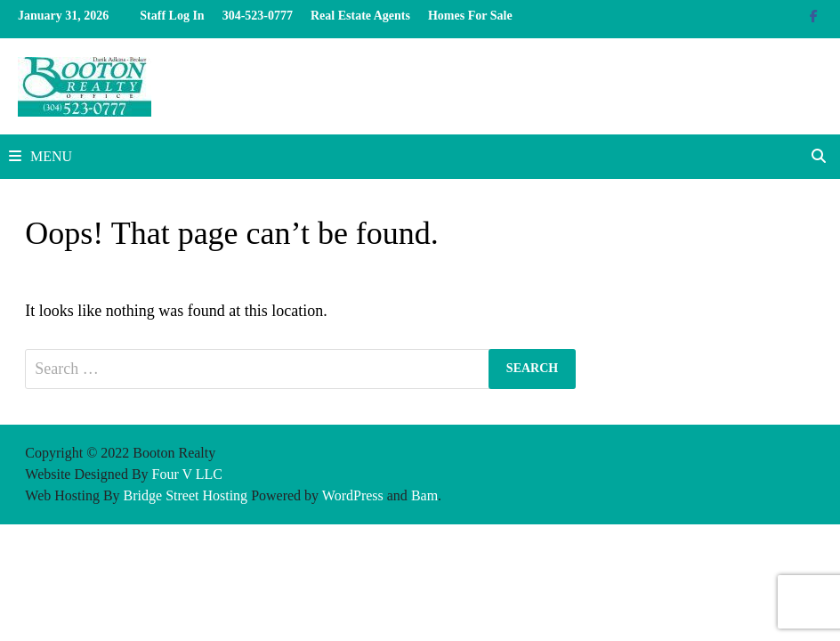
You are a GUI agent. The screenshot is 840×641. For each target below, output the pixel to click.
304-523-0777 (258, 16)
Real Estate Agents (360, 16)
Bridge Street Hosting (186, 495)
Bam (424, 495)
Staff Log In (172, 16)
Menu (40, 156)
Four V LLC (187, 474)
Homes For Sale (470, 16)
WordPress (353, 495)
